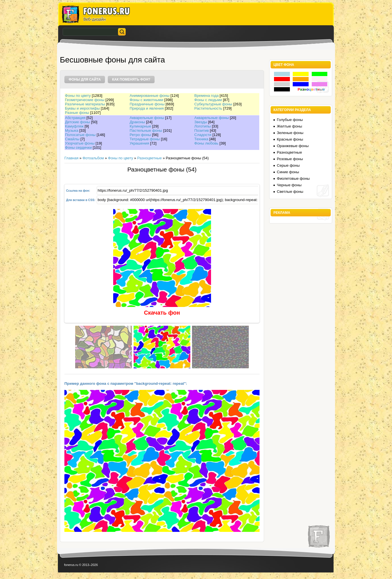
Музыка (72, 130)
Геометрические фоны (85, 100)
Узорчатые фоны (80, 143)
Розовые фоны (290, 159)
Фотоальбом (93, 158)
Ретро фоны (140, 135)
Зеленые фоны (290, 133)
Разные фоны (77, 113)
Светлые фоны (290, 192)
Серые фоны (288, 165)
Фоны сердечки (78, 148)
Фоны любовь (206, 143)
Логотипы (203, 126)
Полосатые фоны (80, 135)
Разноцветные (149, 158)
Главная (71, 158)
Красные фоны (290, 139)
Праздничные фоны (147, 104)
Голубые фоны (290, 120)
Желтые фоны (289, 126)
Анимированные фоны (149, 96)
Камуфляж (74, 126)
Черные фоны (289, 185)
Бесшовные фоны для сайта (112, 60)
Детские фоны (77, 122)
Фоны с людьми (208, 100)
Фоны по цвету (78, 96)
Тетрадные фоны (145, 139)
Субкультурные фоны (213, 104)
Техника (201, 139)
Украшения (139, 143)
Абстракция (75, 118)
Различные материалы (85, 104)
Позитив (202, 130)
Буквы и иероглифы (82, 108)
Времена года (206, 96)
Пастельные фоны (146, 130)
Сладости (203, 135)
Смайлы (72, 139)
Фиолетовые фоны (293, 178)
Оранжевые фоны (293, 146)
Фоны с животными (147, 100)
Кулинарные (140, 126)
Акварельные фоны (147, 118)
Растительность (208, 108)
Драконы (137, 122)
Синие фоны (288, 172)
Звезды (201, 122)
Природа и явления (147, 108)
